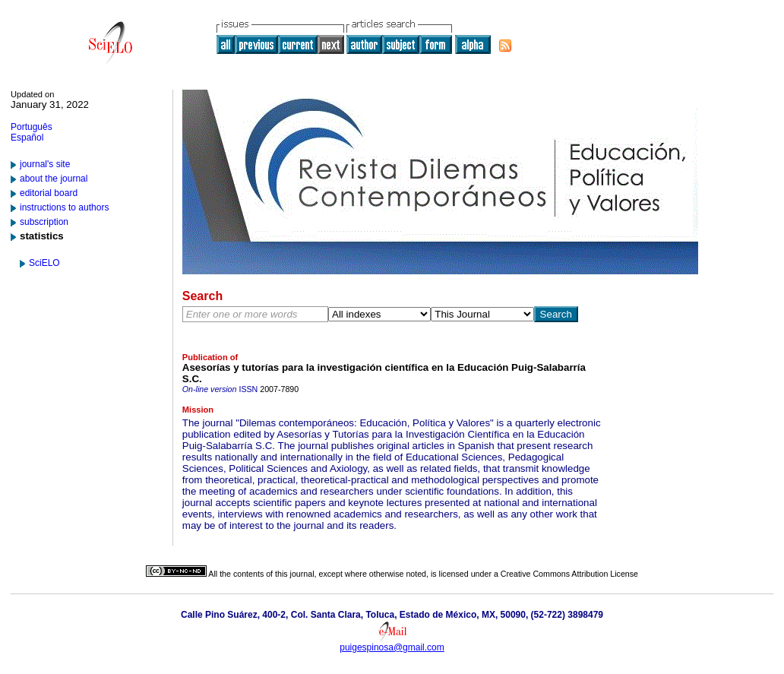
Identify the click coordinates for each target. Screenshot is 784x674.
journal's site (45, 164)
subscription (44, 222)
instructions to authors (64, 207)
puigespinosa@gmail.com (392, 647)
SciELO (44, 263)
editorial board (49, 193)
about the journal (54, 179)
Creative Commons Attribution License (569, 574)
